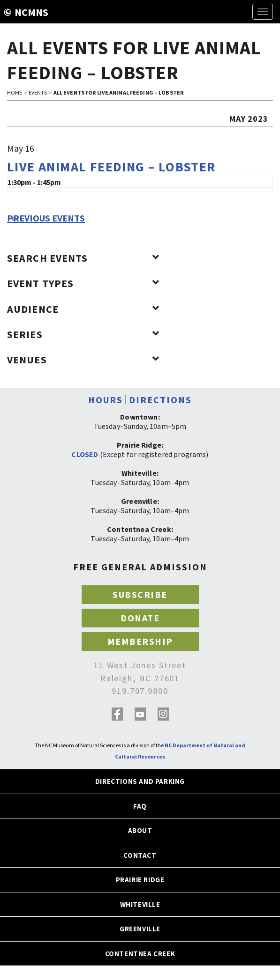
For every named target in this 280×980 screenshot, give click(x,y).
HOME (15, 92)
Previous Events (46, 218)
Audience (83, 309)
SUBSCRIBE (140, 594)
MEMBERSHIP (140, 641)
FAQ (140, 806)
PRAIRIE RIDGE (140, 880)
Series (83, 334)
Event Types (83, 283)
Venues (83, 360)
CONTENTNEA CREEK (140, 954)
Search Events (83, 258)
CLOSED (85, 454)
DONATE (140, 618)
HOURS (106, 400)
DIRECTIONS (160, 400)
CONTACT (140, 855)
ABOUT (140, 830)
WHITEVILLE (140, 904)
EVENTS (38, 92)
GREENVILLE (140, 929)
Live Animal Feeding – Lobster (111, 167)
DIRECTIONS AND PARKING (140, 781)
